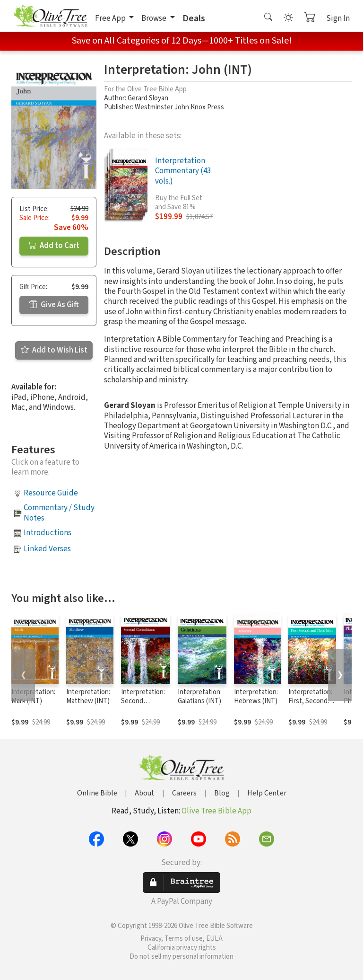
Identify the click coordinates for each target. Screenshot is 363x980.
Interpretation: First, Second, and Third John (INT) (310, 706)
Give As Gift (54, 305)
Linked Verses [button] (47, 549)
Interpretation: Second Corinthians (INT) (143, 706)
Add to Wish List (54, 350)
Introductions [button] (48, 533)
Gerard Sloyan (148, 98)
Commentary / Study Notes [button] (59, 513)
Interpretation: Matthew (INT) (88, 697)
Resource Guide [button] (51, 493)
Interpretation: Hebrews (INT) (256, 697)
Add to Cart (54, 246)
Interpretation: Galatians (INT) (200, 697)
